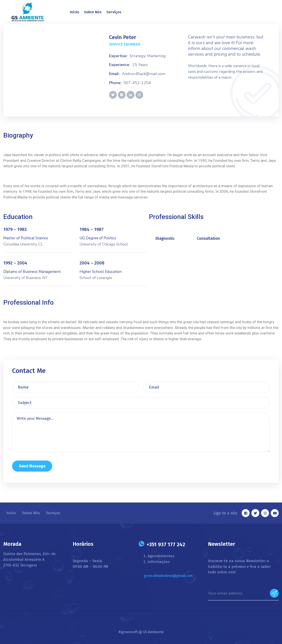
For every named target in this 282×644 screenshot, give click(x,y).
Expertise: (118, 56)
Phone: (115, 83)
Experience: (120, 65)
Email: (114, 74)
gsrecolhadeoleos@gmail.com (168, 576)
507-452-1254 (137, 83)
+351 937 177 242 (166, 544)
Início (74, 12)
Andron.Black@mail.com (144, 74)
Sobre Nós (93, 12)
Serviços (114, 12)
